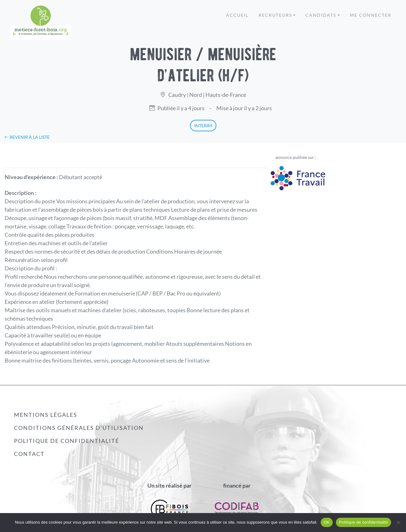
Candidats (321, 15)
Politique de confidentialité (67, 441)
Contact (29, 454)
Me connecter (371, 15)
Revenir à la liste (27, 137)
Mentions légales (46, 415)
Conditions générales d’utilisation (79, 428)
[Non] (398, 522)
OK (327, 522)
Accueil (237, 15)
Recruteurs (275, 15)
